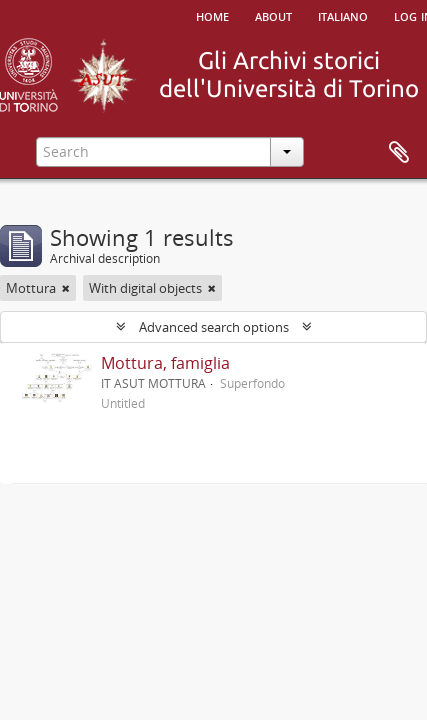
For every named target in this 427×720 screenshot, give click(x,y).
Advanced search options (214, 327)
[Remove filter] (66, 288)
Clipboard (399, 153)
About (273, 15)
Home (212, 15)
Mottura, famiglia (165, 363)
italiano (343, 15)
